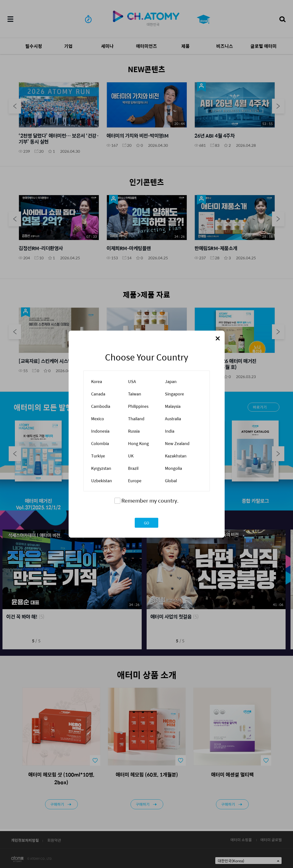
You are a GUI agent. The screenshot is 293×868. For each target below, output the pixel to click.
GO (146, 523)
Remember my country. (150, 500)
